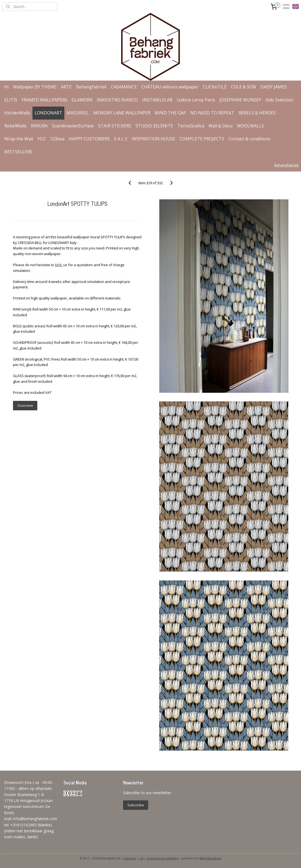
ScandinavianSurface (73, 126)
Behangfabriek (91, 87)
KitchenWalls (17, 113)
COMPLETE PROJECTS (202, 139)
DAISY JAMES (274, 87)
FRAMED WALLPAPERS (44, 100)
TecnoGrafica (191, 126)
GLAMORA (82, 100)
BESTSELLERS (18, 152)
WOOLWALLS (250, 126)
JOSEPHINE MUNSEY (240, 100)
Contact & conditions (249, 139)
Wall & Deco (221, 126)
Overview (25, 405)
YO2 (41, 139)
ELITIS (11, 100)
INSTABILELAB (157, 100)
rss (141, 858)
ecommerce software (163, 858)
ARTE (66, 87)
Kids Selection (279, 100)
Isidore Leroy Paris (196, 100)
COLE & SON (244, 87)
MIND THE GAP (170, 113)
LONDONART (48, 113)
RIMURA (39, 126)
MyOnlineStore (211, 858)
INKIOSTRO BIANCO (117, 100)
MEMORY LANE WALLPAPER (122, 113)
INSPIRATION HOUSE (153, 139)
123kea (57, 139)
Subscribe (136, 805)
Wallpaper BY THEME (35, 87)
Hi (6, 87)
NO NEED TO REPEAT (212, 113)
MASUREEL (78, 113)
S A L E (121, 139)
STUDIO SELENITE (154, 126)
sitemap (130, 858)
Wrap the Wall (19, 139)
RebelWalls (15, 126)
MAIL (59, 265)
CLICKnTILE (215, 87)
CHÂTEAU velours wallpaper (170, 87)
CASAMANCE (124, 87)
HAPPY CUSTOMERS (89, 139)
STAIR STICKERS (115, 126)
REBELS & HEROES (257, 113)
